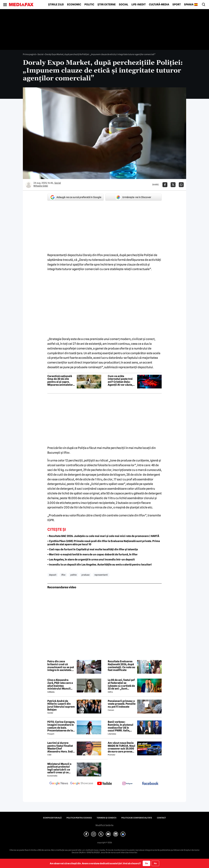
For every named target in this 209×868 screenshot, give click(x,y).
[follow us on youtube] (104, 784)
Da (146, 863)
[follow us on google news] (59, 784)
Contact (161, 818)
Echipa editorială (52, 818)
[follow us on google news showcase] (82, 784)
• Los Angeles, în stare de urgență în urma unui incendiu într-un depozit (91, 560)
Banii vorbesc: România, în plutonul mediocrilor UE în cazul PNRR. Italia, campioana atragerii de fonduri (121, 726)
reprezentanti (101, 575)
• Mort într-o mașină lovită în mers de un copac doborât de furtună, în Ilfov (92, 554)
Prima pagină (29, 54)
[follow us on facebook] (150, 784)
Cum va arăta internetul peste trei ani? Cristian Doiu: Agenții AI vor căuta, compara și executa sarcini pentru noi (120, 380)
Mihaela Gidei (41, 186)
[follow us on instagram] (127, 784)
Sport (177, 5)
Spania (189, 5)
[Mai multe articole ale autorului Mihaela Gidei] (29, 185)
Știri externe (107, 5)
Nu (155, 863)
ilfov (63, 575)
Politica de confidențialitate (137, 818)
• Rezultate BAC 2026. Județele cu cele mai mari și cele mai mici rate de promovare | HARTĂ (103, 536)
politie (73, 575)
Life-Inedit (139, 5)
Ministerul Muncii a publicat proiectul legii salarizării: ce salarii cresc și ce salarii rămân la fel (59, 768)
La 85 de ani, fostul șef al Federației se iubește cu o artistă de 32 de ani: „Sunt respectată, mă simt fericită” (121, 684)
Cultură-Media (159, 5)
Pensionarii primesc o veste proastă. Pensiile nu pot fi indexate (122, 704)
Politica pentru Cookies (79, 818)
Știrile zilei (56, 5)
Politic (89, 5)
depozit (53, 575)
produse (85, 575)
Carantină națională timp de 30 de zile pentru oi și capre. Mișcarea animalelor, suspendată (60, 380)
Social (124, 5)
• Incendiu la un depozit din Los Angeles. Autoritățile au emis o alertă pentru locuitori (100, 565)
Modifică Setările (104, 825)
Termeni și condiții (107, 818)
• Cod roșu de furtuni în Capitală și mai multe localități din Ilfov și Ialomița (93, 549)
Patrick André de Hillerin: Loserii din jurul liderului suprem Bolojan (61, 705)
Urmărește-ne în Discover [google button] (133, 197)
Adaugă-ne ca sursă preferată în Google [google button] (76, 197)
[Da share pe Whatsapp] (181, 185)
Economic (74, 5)
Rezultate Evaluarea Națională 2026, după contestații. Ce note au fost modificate (121, 666)
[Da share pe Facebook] (165, 185)
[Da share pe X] (173, 185)
